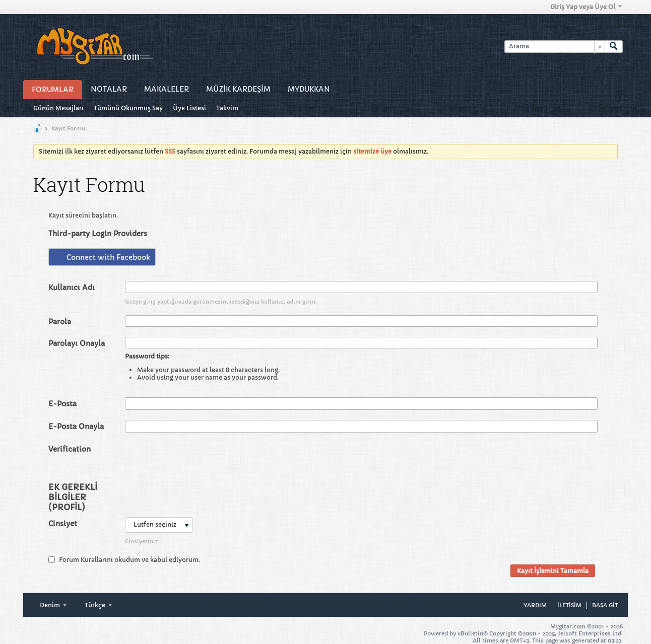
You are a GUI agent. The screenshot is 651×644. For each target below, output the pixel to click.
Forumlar (53, 90)
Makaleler (167, 89)
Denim (53, 605)
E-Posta (62, 404)
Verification (70, 449)
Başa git (605, 605)
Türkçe (98, 605)
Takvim (227, 108)
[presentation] (202, 462)
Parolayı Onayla (77, 343)
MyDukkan (309, 89)
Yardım (535, 605)
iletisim (569, 605)
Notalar (109, 89)
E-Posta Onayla (76, 426)
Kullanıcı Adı (72, 288)
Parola (60, 322)
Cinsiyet (63, 524)
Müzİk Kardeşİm (238, 89)
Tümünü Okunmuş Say (128, 108)
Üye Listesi (189, 108)
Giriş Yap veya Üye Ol (586, 7)
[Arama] (555, 47)
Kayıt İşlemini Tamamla (553, 571)
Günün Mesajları (58, 108)
